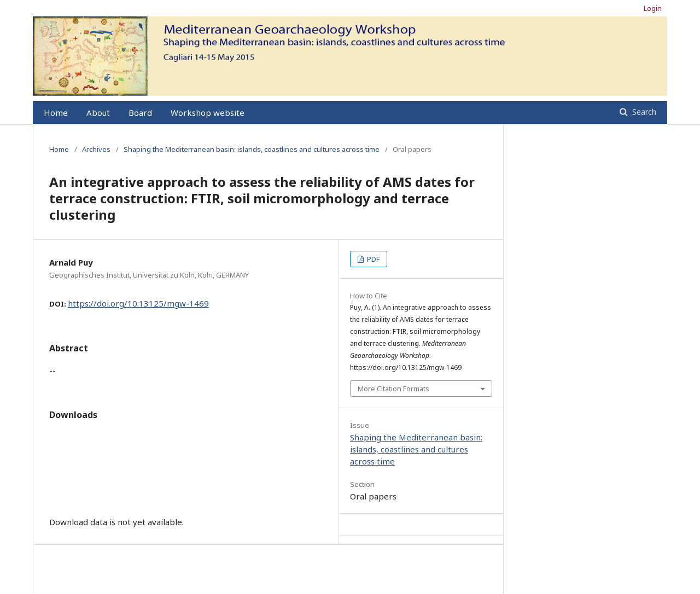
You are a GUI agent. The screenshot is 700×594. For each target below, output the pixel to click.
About (98, 113)
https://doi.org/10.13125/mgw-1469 (138, 303)
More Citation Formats (393, 389)
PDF (372, 259)
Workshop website (208, 113)
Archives (96, 149)
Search (643, 112)
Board (140, 113)
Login (653, 8)
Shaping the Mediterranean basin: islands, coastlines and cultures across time (252, 149)
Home (56, 113)
